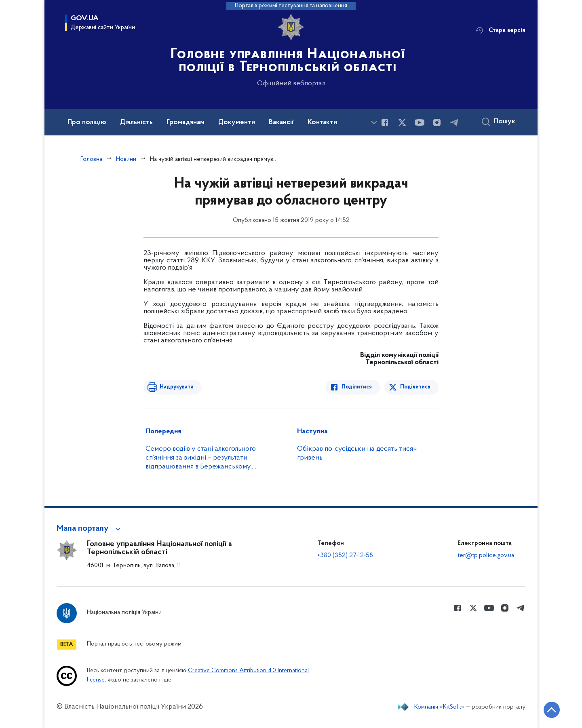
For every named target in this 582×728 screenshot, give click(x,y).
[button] (90, 529)
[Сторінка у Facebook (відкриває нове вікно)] (385, 122)
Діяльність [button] (136, 122)
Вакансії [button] (281, 122)
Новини (126, 159)
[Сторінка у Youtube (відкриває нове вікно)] (420, 122)
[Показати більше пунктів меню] (374, 122)
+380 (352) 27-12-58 (345, 555)
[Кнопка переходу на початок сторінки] (552, 710)
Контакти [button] (322, 122)
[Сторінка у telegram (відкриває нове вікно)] (454, 122)
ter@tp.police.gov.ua (486, 555)
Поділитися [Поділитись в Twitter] (415, 387)
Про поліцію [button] (87, 122)
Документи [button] (237, 122)
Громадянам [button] (186, 122)
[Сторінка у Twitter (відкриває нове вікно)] (402, 122)
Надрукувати (177, 387)
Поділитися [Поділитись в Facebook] (357, 387)
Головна (91, 159)
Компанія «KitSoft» (439, 707)
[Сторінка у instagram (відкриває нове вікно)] (437, 122)
